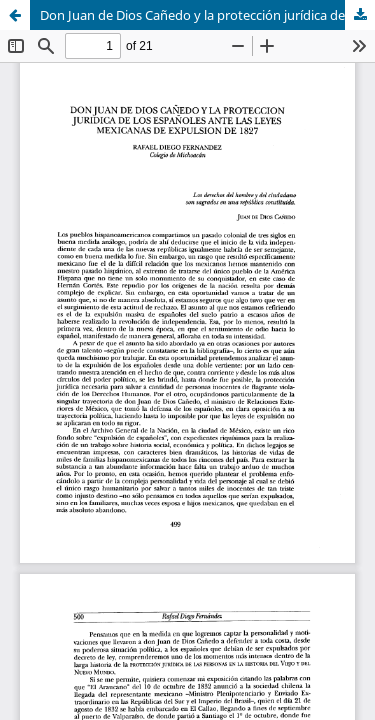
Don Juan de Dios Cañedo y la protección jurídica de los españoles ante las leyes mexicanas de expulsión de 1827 (207, 15)
